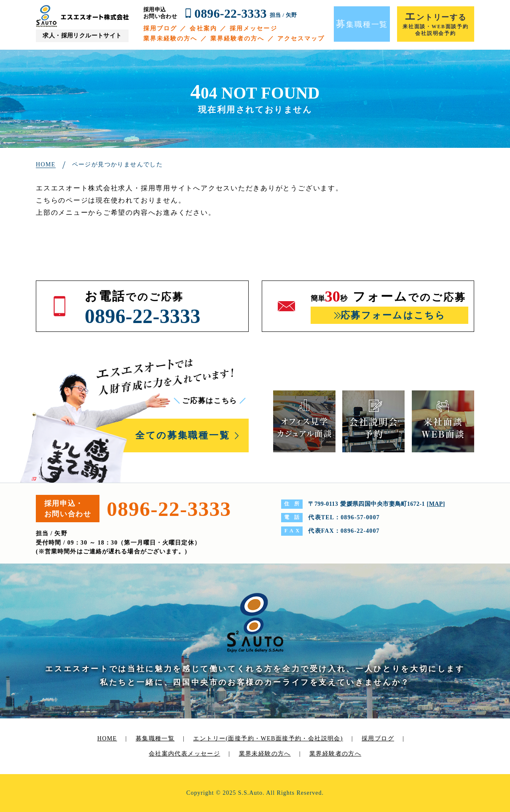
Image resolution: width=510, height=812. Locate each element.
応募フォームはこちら (393, 315)
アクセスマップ (301, 39)
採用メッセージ (254, 28)
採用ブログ (160, 28)
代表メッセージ (197, 754)
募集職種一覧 (155, 739)
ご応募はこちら (210, 401)
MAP (436, 504)
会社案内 (203, 28)
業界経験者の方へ (238, 39)
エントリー (268, 739)
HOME (107, 739)
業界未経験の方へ (170, 39)
